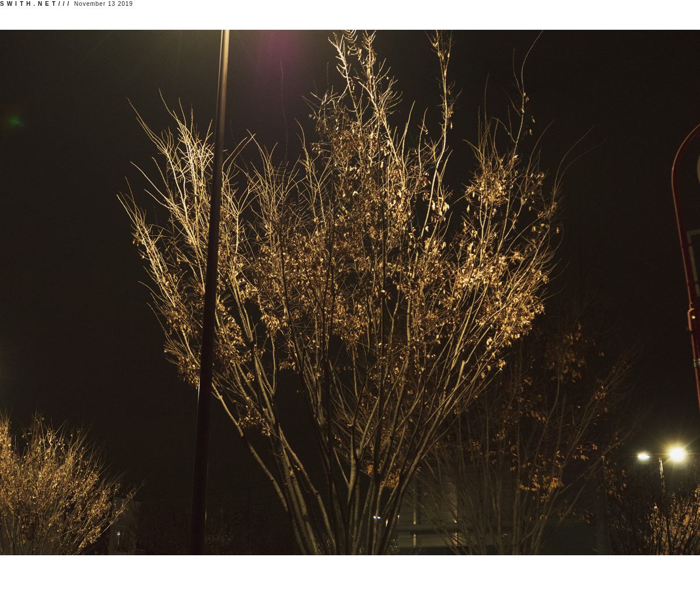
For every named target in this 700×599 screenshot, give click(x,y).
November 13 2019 (66, 4)
